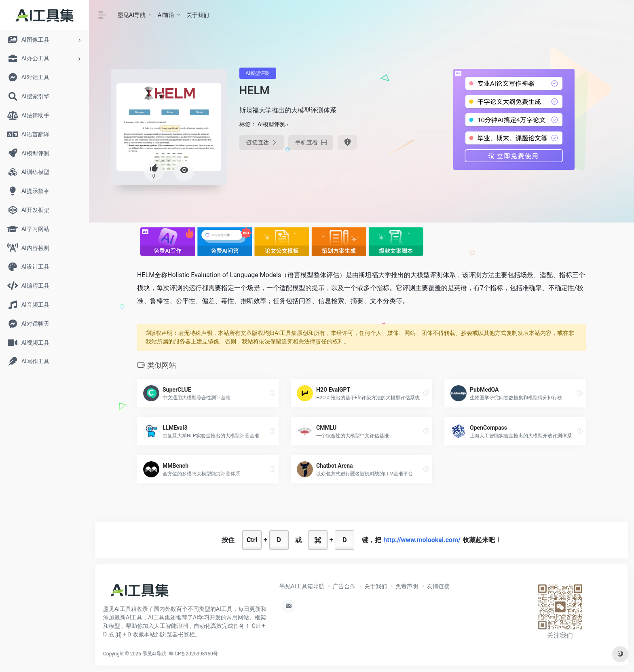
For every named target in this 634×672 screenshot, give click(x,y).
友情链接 (438, 586)
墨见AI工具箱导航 (302, 586)
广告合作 (344, 586)
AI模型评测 (258, 73)
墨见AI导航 (132, 15)
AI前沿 (166, 15)
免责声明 (407, 586)
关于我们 (198, 15)
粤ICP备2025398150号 (193, 654)
